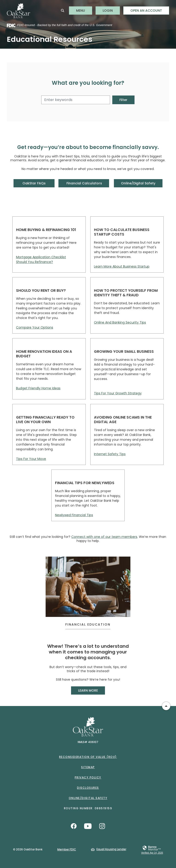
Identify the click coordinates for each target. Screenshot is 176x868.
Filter (123, 100)
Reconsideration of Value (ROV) (88, 757)
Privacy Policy (88, 777)
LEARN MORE (92, 690)
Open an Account (146, 11)
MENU (84, 10)
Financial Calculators (84, 183)
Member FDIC (67, 849)
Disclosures (88, 788)
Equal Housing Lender (111, 849)
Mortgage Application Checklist (41, 257)
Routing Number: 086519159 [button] (88, 808)
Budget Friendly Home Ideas (38, 388)
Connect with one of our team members (104, 537)
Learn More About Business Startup (122, 266)
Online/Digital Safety (138, 183)
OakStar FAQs (34, 183)
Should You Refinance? (34, 262)
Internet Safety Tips (110, 454)
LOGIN (111, 10)
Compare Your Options (35, 327)
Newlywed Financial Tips (74, 515)
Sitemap (88, 767)
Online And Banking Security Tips (120, 322)
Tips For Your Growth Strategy (118, 393)
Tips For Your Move (31, 459)
